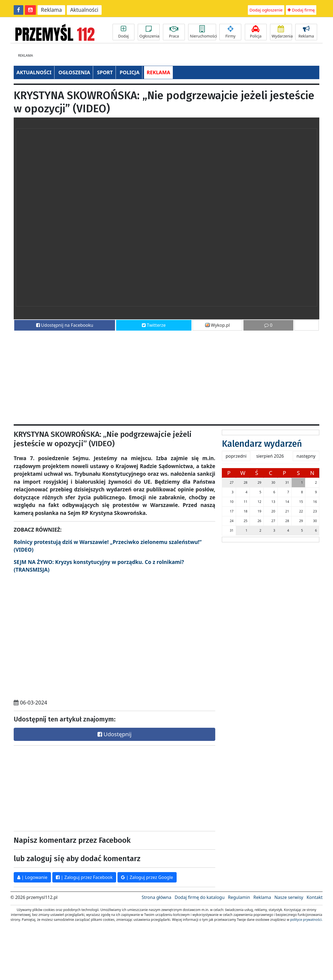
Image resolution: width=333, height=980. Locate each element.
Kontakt (315, 897)
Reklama (51, 10)
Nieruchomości (203, 32)
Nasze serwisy (289, 897)
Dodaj (124, 32)
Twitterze (154, 325)
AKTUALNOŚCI (34, 72)
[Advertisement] (142, 375)
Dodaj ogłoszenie (266, 10)
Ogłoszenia (149, 32)
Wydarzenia (282, 32)
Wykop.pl (218, 325)
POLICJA (130, 72)
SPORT (105, 72)
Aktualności (84, 10)
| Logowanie (32, 877)
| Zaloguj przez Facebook (84, 877)
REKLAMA (159, 72)
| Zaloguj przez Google (147, 877)
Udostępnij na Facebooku (65, 325)
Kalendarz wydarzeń (262, 444)
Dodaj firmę (301, 10)
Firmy (230, 32)
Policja (256, 32)
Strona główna (156, 897)
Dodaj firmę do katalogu (200, 897)
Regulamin (239, 897)
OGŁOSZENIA (74, 72)
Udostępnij (114, 734)
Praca (174, 32)
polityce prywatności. (306, 920)
